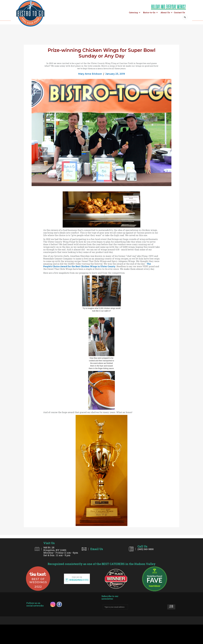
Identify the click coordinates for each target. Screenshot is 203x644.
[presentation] (148, 606)
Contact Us (179, 12)
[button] (135, 12)
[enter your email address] (115, 607)
